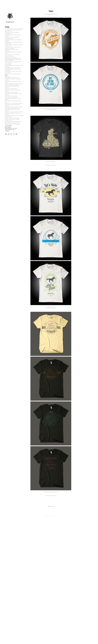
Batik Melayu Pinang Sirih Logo (12, 78)
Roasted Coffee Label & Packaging (13, 124)
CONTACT (7, 131)
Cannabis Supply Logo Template (12, 85)
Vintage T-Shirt (8, 120)
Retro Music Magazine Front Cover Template (13, 114)
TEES (6, 75)
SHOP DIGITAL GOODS (11, 128)
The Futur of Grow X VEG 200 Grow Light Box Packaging (13, 48)
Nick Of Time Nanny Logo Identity (12, 74)
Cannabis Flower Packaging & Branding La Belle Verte (14, 43)
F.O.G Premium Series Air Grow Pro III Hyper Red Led (13, 31)
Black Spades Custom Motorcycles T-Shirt (13, 101)
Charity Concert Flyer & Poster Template (14, 112)
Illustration (7, 76)
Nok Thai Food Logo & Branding (12, 54)
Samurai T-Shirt (8, 117)
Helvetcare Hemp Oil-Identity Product (13, 58)
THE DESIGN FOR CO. (10, 22)
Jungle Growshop (9, 56)
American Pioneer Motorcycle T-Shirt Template (13, 99)
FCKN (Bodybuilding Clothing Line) (13, 68)
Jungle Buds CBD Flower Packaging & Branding (13, 40)
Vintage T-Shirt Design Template (12, 119)
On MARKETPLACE (10, 130)
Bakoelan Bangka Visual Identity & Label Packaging (14, 66)
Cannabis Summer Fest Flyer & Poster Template (13, 94)
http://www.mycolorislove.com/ (56, 108)
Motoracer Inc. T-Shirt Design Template (13, 103)
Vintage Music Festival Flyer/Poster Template (13, 105)
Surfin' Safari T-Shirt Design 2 (11, 97)
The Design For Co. (53, 516)
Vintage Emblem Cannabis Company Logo (13, 82)
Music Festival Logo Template (11, 92)
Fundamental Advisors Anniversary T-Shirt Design (13, 70)
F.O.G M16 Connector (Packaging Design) (14, 29)
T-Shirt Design (8, 64)
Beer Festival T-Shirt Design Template (13, 122)
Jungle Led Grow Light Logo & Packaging (12, 50)
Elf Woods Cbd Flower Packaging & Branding (13, 35)
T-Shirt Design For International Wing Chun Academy (13, 62)
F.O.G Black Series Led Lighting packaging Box (12, 33)
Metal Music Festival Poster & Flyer (12, 108)
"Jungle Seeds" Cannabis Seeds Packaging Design (12, 38)
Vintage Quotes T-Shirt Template (12, 118)
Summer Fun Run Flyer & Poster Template (14, 116)
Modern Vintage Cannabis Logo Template (12, 87)
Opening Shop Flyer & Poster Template (14, 107)
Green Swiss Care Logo (10, 57)
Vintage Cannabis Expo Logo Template (14, 84)
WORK (7, 27)
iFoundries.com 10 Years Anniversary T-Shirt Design (14, 72)
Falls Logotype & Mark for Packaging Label (13, 53)
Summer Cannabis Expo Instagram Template (13, 90)
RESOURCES (8, 127)
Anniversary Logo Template (11, 89)
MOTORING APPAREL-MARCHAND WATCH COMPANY (13, 60)
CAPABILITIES (8, 126)
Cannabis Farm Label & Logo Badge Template (13, 79)
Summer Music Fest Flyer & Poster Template (12, 110)
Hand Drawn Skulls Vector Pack (12, 123)
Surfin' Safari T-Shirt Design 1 (11, 96)
